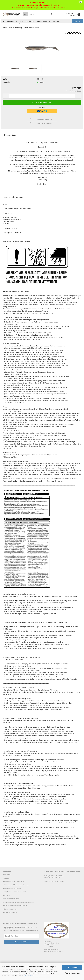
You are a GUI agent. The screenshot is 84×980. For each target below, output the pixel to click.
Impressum (8, 875)
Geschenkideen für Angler (12, 899)
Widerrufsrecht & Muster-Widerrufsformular (17, 885)
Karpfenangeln (43, 21)
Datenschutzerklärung (30, 976)
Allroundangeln (10, 21)
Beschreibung (10, 135)
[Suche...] (26, 14)
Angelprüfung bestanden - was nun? (15, 892)
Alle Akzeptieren (72, 967)
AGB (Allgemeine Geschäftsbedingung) (16, 906)
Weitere (56, 21)
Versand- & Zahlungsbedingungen (14, 882)
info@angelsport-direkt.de (56, 951)
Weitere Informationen (72, 973)
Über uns (7, 895)
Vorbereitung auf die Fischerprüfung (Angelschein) (19, 902)
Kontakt (7, 878)
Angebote (77, 21)
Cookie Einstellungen (10, 912)
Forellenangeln (27, 21)
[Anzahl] (42, 96)
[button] (6, 96)
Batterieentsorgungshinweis (12, 888)
